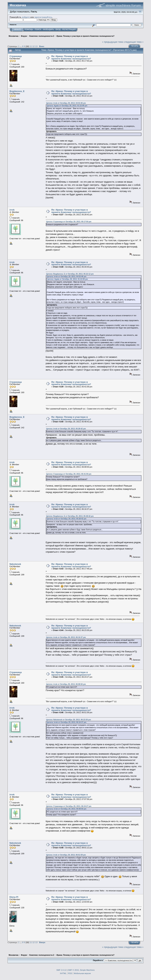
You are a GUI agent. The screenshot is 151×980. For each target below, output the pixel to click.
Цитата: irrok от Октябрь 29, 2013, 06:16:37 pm (66, 637)
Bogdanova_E (17, 91)
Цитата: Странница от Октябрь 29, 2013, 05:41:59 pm (69, 474)
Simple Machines (87, 970)
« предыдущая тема (113, 42)
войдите (26, 17)
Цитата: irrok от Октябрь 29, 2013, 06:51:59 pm (66, 855)
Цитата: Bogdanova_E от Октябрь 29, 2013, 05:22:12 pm (70, 274)
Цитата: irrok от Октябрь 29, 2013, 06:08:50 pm (66, 684)
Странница (16, 56)
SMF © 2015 (73, 970)
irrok (12, 210)
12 (34, 46)
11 (31, 46)
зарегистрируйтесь (43, 17)
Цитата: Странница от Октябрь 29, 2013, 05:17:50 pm (69, 222)
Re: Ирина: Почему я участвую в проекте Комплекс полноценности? (71, 57)
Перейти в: (98, 960)
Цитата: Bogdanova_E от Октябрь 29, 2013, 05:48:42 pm (70, 516)
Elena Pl (14, 897)
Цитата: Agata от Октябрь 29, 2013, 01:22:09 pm (67, 106)
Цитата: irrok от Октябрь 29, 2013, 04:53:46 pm (66, 103)
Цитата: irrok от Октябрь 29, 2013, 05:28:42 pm (66, 429)
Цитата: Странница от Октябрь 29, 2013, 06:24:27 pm (69, 806)
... (21, 46)
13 (36, 46)
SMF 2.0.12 (61, 970)
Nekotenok (15, 564)
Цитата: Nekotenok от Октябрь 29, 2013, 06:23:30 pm (69, 720)
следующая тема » (134, 42)
